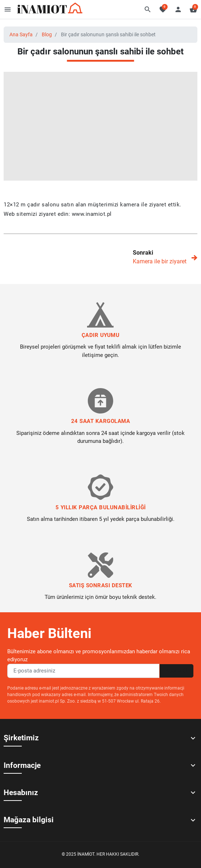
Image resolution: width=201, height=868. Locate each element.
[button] (148, 9)
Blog (47, 34)
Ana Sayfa (21, 34)
